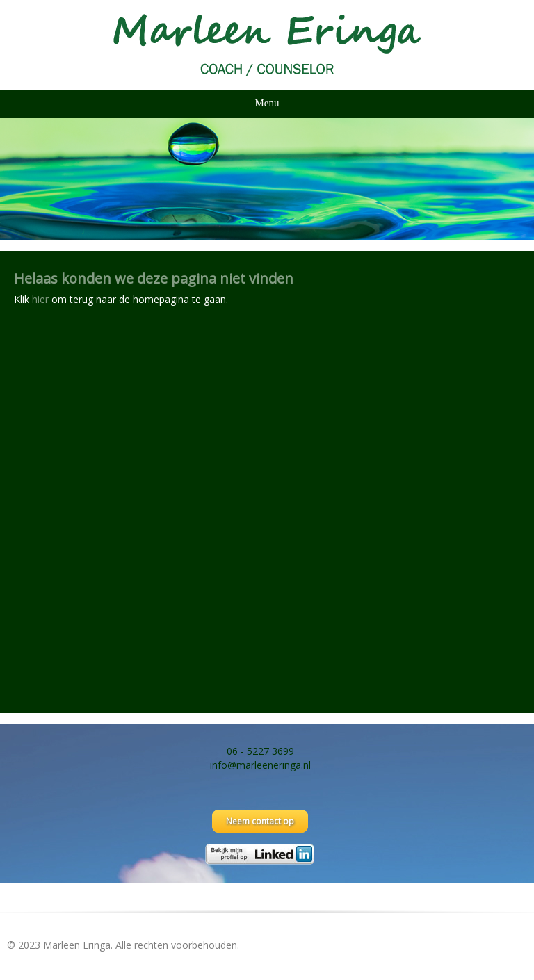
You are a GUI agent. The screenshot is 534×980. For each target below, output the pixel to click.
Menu (267, 103)
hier (40, 299)
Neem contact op (260, 821)
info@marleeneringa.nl (260, 765)
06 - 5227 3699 (260, 751)
